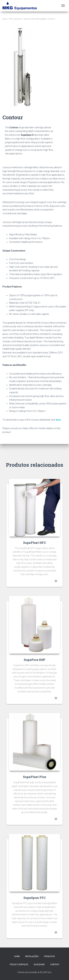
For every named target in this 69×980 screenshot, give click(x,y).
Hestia (21, 972)
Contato (55, 964)
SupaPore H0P (34, 660)
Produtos (49, 956)
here (58, 420)
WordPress (46, 972)
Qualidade (39, 964)
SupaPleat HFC (34, 543)
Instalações (32, 956)
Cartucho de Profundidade (35, 19)
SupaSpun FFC (34, 898)
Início (5, 19)
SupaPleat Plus (34, 777)
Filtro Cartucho (15, 19)
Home (17, 956)
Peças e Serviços (19, 964)
